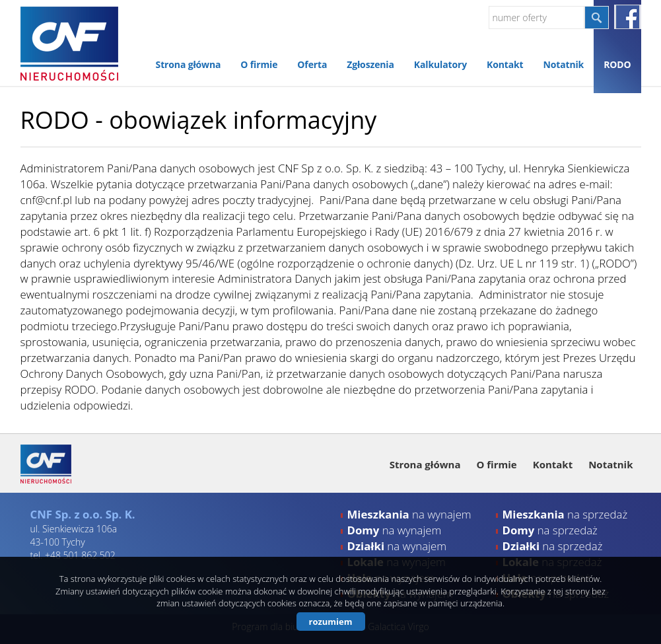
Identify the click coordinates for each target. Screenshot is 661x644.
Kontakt (505, 64)
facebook (628, 17)
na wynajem (409, 514)
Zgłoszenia (370, 64)
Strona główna (189, 64)
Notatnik (563, 64)
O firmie (259, 64)
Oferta (312, 64)
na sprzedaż (565, 514)
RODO (617, 64)
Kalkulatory (440, 64)
